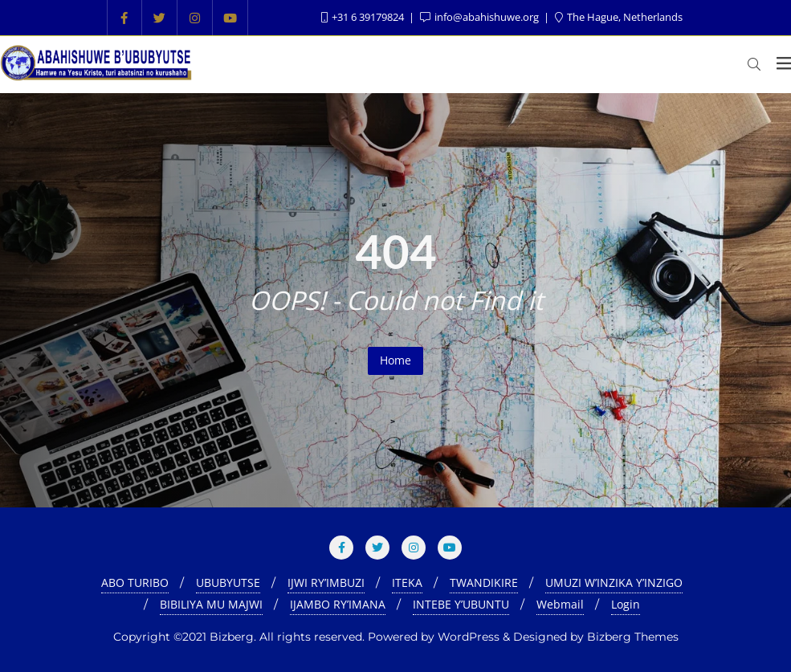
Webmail (560, 604)
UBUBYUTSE (228, 582)
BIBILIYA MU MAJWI (211, 604)
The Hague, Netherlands (619, 17)
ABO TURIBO (135, 582)
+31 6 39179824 (364, 17)
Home (395, 360)
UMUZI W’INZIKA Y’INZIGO (614, 582)
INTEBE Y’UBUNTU (461, 604)
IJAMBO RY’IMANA (338, 604)
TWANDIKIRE (484, 582)
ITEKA (407, 582)
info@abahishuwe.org (481, 17)
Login (626, 604)
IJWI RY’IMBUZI (326, 582)
